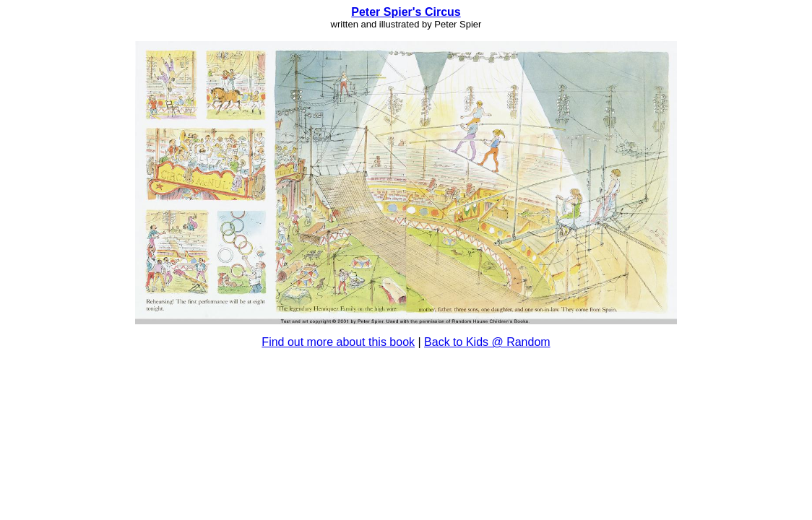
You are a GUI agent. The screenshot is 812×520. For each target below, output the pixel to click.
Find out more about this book (338, 342)
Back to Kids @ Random (487, 342)
